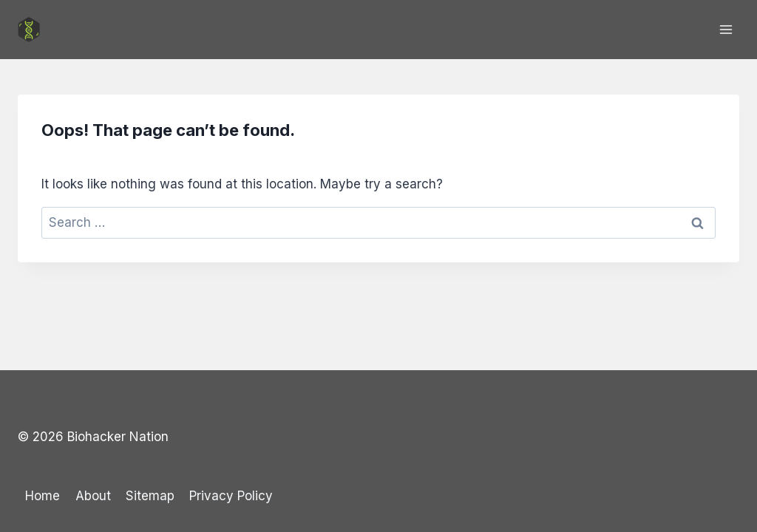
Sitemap (150, 496)
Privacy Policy (231, 496)
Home (43, 496)
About (93, 496)
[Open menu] (726, 29)
